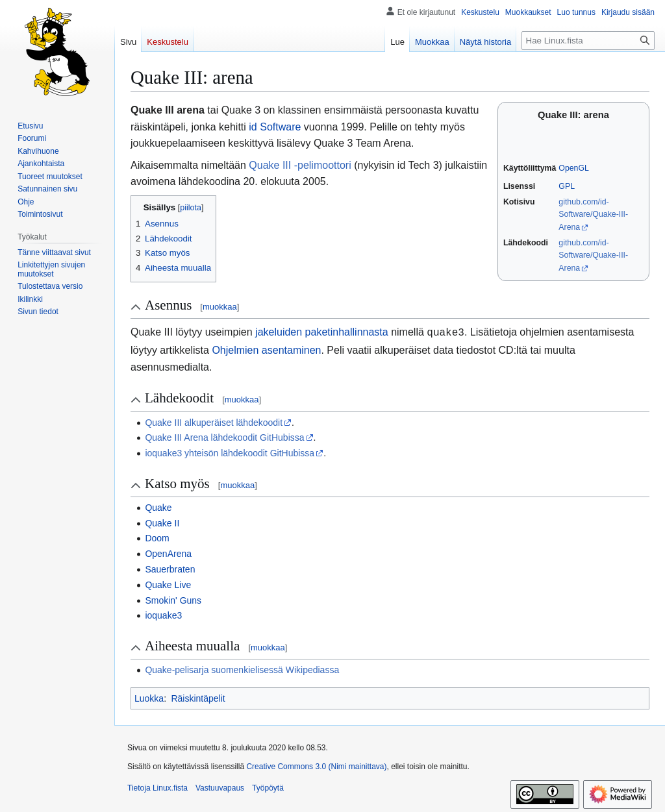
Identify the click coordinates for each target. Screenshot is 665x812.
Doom (157, 537)
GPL (567, 186)
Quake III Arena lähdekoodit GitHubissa (224, 436)
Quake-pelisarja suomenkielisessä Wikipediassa (242, 669)
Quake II (162, 522)
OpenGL (574, 168)
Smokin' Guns (173, 599)
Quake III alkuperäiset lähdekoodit (214, 421)
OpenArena (168, 552)
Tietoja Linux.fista (157, 787)
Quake (158, 506)
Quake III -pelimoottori (300, 165)
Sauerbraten (170, 568)
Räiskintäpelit (198, 697)
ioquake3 (163, 614)
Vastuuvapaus (220, 787)
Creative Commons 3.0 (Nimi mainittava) (316, 765)
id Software (275, 127)
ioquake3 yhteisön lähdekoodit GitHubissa (230, 452)
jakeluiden (279, 332)
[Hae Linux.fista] (588, 41)
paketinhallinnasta (347, 332)
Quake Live (168, 584)
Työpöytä (268, 787)
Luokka (149, 697)
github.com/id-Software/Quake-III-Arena (593, 215)
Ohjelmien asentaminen (266, 349)
